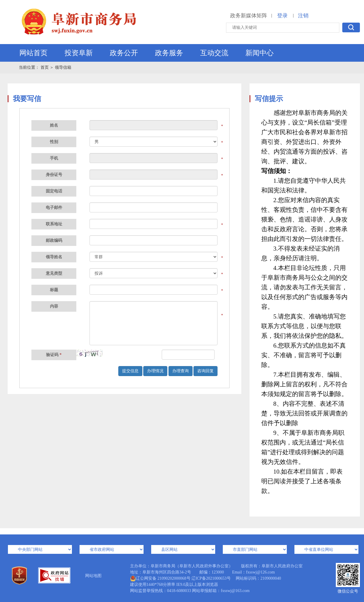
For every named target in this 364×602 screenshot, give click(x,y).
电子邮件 (54, 208)
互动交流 (214, 53)
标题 (54, 290)
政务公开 (124, 53)
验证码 (54, 355)
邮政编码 (54, 240)
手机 (54, 158)
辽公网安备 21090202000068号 (160, 578)
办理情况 (155, 371)
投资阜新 (79, 53)
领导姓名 (54, 257)
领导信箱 (63, 67)
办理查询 (181, 371)
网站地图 (93, 576)
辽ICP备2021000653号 (211, 578)
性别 (54, 142)
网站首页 (33, 53)
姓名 (54, 125)
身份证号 (54, 175)
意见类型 (54, 273)
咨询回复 (205, 371)
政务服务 (169, 53)
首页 (45, 67)
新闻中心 (259, 53)
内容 (54, 306)
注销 (303, 16)
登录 (282, 16)
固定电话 (54, 191)
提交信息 (130, 371)
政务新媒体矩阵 (249, 16)
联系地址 (54, 224)
